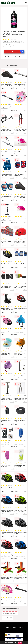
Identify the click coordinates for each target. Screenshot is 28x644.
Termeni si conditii (11, 627)
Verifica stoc (17, 52)
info (12, 88)
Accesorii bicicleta (8, 618)
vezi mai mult (20, 47)
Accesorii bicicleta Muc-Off (10, 613)
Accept (20, 643)
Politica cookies (19, 629)
